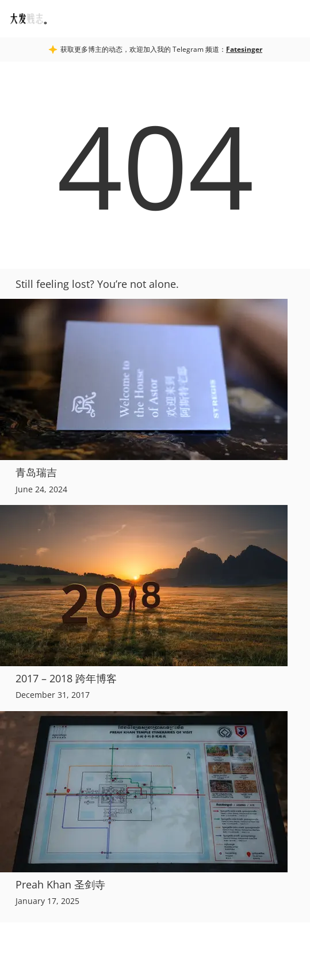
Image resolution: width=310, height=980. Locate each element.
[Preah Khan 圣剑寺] (155, 792)
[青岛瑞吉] (155, 379)
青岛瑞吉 (36, 472)
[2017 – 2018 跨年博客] (155, 586)
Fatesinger (244, 49)
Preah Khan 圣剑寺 (60, 884)
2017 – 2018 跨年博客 (66, 678)
